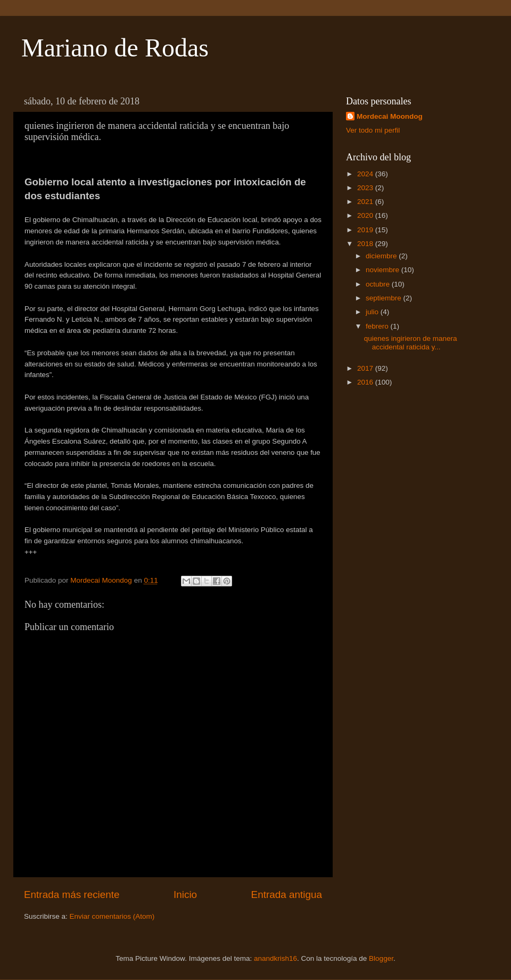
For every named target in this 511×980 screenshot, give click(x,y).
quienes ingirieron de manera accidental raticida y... (411, 343)
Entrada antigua (287, 895)
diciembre (382, 256)
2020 (366, 215)
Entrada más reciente (72, 895)
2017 (366, 368)
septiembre (385, 298)
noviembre (384, 270)
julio (373, 312)
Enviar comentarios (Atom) (112, 916)
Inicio (185, 895)
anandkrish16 (275, 958)
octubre (379, 284)
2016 (366, 382)
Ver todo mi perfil (373, 130)
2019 (366, 230)
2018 (366, 244)
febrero (378, 326)
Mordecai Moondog (390, 116)
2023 (366, 188)
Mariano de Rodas (115, 48)
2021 (366, 202)
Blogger (381, 958)
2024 (366, 174)
